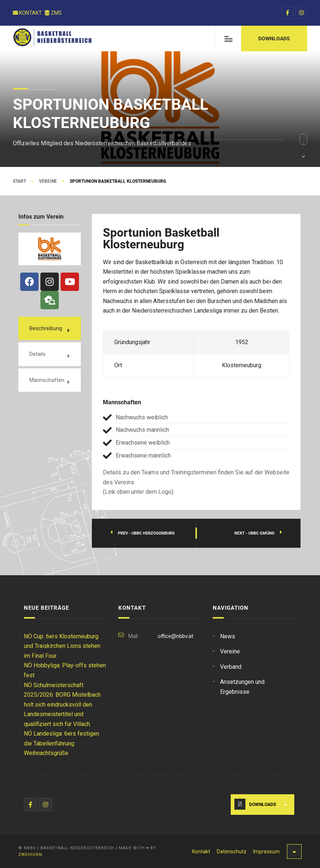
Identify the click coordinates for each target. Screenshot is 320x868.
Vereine (48, 181)
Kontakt (28, 13)
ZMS (53, 13)
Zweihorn (30, 855)
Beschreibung (46, 328)
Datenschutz (232, 851)
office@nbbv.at (175, 636)
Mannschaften (47, 380)
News (228, 636)
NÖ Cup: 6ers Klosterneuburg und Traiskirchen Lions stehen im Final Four (62, 646)
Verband (231, 667)
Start (19, 181)
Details (37, 354)
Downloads (263, 805)
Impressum (266, 851)
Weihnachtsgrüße (46, 753)
